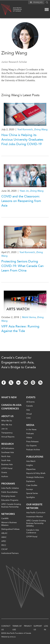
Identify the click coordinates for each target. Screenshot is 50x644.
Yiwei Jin (24, 191)
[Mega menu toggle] (47, 9)
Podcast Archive (33, 450)
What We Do (7, 421)
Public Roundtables (9, 492)
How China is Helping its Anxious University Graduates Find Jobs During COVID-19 (22, 139)
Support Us (38, 628)
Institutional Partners (10, 553)
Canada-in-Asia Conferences (11, 407)
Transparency (7, 433)
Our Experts (31, 446)
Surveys (30, 489)
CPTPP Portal (7, 468)
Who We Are (7, 425)
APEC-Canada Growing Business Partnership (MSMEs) (36, 523)
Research (7, 444)
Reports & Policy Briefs (36, 473)
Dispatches (31, 469)
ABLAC (4, 533)
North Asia (6, 456)
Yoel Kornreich (25, 129)
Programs (8, 484)
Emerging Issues (8, 496)
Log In (46, 628)
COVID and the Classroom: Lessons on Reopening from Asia (21, 201)
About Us (7, 416)
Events (31, 397)
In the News (31, 430)
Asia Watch (31, 461)
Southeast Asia (8, 452)
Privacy (28, 626)
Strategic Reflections (35, 477)
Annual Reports (8, 437)
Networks (8, 514)
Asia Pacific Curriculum (36, 513)
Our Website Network (34, 506)
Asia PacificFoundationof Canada (17, 9)
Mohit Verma (29, 317)
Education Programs (10, 500)
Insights (30, 465)
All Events (30, 402)
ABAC (4, 537)
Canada (29, 406)
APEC (4, 541)
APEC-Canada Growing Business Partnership (11, 506)
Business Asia (7, 464)
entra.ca (13, 637)
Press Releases (32, 442)
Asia (28, 410)
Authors (5, 476)
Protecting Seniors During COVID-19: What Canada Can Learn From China (22, 266)
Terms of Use (17, 628)
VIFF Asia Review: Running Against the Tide (20, 329)
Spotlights (31, 497)
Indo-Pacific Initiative (10, 488)
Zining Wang (41, 129)
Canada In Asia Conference (33, 531)
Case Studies (32, 485)
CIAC (29, 418)
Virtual (29, 414)
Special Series (32, 493)
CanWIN (5, 518)
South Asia (6, 460)
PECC (4, 545)
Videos (29, 438)
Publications (35, 457)
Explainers (31, 481)
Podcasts (30, 434)
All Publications (8, 448)
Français (38, 2)
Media (30, 425)
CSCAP (4, 549)
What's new (9, 397)
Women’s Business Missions (9, 524)
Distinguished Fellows (10, 529)
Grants (4, 472)
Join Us (4, 429)
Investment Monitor (35, 517)
